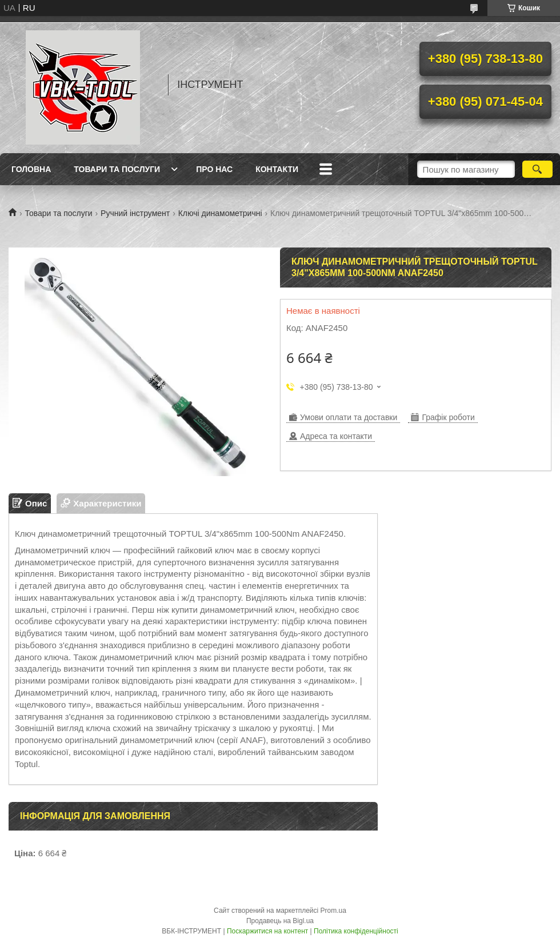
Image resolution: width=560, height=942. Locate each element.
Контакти (277, 169)
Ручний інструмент (135, 213)
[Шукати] (537, 169)
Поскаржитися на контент (267, 931)
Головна (31, 169)
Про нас (214, 169)
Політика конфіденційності (356, 931)
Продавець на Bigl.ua (280, 921)
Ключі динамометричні (220, 213)
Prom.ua (333, 911)
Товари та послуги (117, 169)
